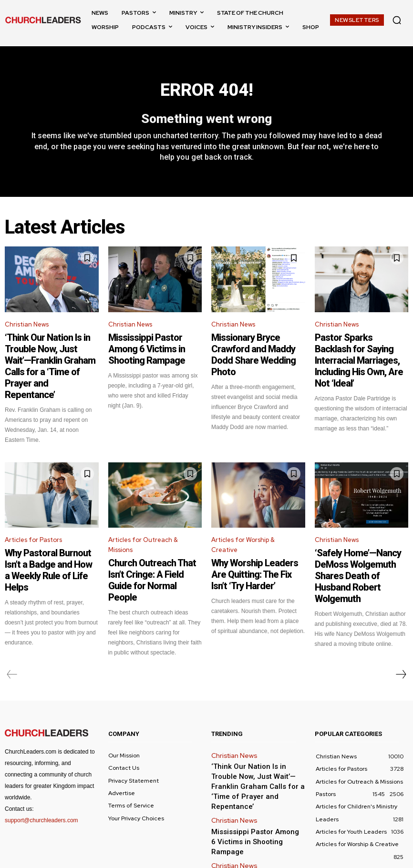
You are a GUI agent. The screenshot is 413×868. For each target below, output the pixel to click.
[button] (397, 20)
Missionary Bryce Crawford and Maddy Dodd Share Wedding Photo (258, 350)
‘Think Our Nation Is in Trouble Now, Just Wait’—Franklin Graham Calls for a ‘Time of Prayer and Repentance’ (49, 354)
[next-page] (401, 627)
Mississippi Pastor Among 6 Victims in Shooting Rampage (152, 346)
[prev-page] (12, 627)
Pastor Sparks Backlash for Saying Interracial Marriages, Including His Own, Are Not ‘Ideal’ (356, 354)
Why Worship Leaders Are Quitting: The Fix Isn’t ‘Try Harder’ (250, 542)
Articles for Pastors (33, 512)
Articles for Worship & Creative (243, 517)
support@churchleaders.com (41, 773)
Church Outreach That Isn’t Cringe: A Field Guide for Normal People (149, 542)
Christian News (27, 330)
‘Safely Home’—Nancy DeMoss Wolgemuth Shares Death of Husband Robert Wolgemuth (360, 532)
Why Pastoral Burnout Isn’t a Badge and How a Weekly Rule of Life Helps (49, 532)
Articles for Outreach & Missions (143, 517)
